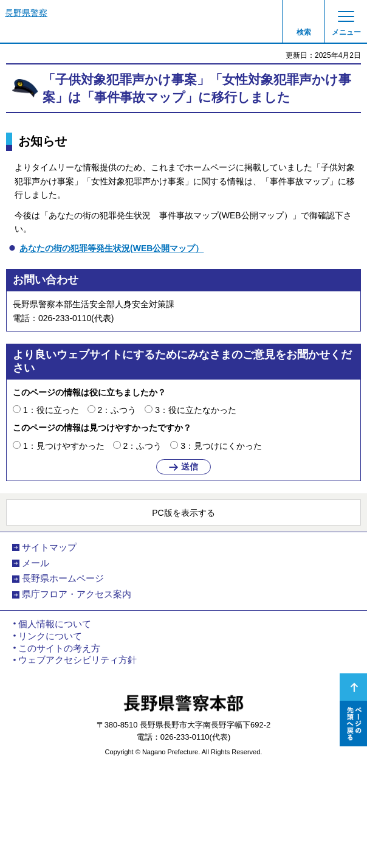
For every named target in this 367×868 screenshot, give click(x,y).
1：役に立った (51, 410)
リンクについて (50, 636)
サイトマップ (49, 547)
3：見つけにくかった (221, 446)
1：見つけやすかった (64, 446)
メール (36, 563)
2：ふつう (117, 410)
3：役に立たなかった (196, 410)
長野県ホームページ (63, 578)
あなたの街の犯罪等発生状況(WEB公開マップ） (111, 248)
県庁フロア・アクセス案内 (77, 594)
